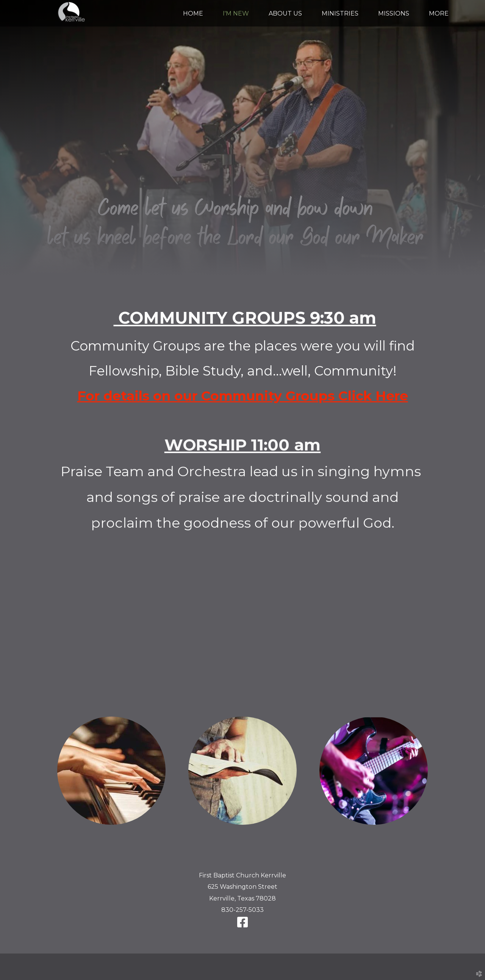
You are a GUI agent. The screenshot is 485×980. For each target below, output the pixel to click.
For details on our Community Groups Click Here (243, 396)
